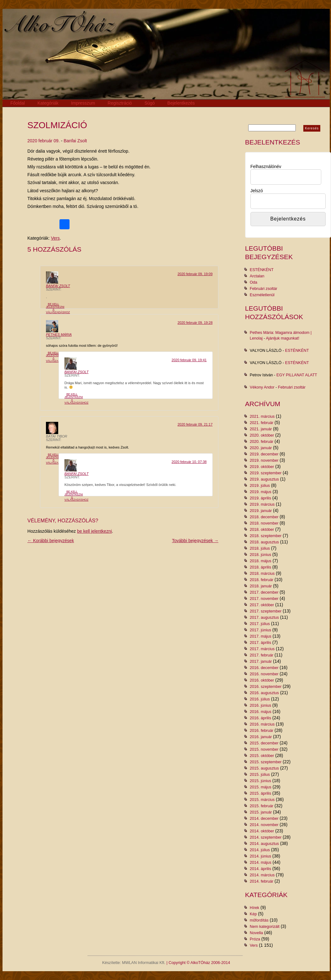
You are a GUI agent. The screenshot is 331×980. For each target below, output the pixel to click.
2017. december (264, 592)
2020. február (262, 442)
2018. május (261, 561)
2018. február (262, 580)
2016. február (262, 731)
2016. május (261, 712)
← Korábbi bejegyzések (51, 541)
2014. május (261, 863)
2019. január (261, 511)
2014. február (262, 881)
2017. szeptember (266, 611)
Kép (253, 914)
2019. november (264, 460)
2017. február (262, 655)
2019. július (260, 486)
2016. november (264, 674)
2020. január (261, 448)
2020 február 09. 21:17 (195, 424)
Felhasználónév (266, 166)
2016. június (261, 705)
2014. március (262, 875)
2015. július (260, 775)
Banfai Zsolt (75, 141)
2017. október (262, 605)
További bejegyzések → (195, 541)
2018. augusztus (264, 542)
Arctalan (257, 276)
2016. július (260, 699)
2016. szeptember (266, 687)
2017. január (261, 661)
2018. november (264, 523)
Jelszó (257, 191)
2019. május (261, 492)
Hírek (255, 908)
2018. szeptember (266, 536)
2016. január (261, 737)
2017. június (261, 630)
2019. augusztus (264, 479)
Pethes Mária (59, 335)
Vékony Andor (262, 387)
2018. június (261, 555)
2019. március (262, 504)
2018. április (261, 567)
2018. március (262, 574)
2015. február (262, 806)
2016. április (261, 718)
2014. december (264, 819)
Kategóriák (48, 103)
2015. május (261, 787)
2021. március (262, 416)
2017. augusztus (264, 618)
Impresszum (83, 103)
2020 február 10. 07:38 (189, 462)
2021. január (261, 429)
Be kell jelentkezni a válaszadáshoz (58, 308)
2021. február (262, 423)
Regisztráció (120, 103)
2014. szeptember (266, 837)
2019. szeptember (266, 473)
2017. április (261, 643)
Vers (55, 238)
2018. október (262, 530)
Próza (255, 939)
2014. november (264, 825)
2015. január (261, 812)
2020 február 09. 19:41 (189, 360)
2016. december (264, 668)
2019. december (264, 454)
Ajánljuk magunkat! (283, 338)
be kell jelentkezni (95, 531)
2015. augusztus (264, 768)
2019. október (262, 467)
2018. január (261, 586)
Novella (256, 933)
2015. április (261, 793)
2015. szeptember (266, 762)
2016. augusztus (264, 693)
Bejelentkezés (181, 103)
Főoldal (18, 103)
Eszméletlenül (262, 295)
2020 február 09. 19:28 (195, 323)
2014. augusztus (264, 844)
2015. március (262, 800)
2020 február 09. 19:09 (195, 274)
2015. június (261, 781)
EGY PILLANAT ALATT (297, 375)
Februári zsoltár (264, 289)
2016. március (262, 724)
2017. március (262, 649)
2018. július (260, 548)
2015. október (262, 756)
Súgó (150, 103)
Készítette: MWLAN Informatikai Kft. (134, 963)
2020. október (262, 435)
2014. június (261, 856)
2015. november (264, 749)
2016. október (262, 680)
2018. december (264, 517)
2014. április (261, 869)
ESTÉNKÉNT (262, 270)
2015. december (264, 743)
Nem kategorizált (265, 927)
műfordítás (259, 920)
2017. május (261, 636)
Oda (254, 282)
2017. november (264, 599)
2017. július (260, 624)
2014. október (262, 831)
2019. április (261, 498)
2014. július (260, 850)
